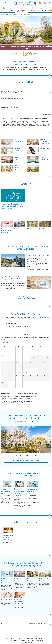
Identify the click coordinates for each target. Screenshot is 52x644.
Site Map (7, 639)
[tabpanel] (26, 30)
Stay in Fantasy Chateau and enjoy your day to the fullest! (26, 298)
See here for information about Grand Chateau (26, 461)
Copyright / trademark (13, 640)
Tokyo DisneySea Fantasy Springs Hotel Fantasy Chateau (19, 327)
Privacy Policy (14, 639)
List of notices (47, 114)
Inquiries (3, 624)
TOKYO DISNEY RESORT (7, 3)
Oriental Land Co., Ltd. (25, 640)
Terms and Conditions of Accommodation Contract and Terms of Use (37, 624)
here (43, 403)
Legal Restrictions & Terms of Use (27, 639)
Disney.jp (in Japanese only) (38, 640)
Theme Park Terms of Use (42, 639)
